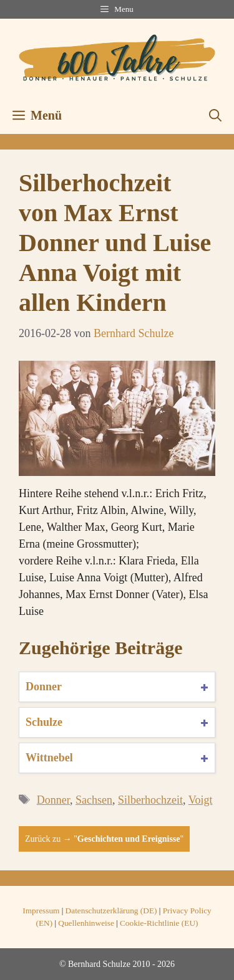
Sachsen (94, 800)
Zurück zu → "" (104, 839)
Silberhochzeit (150, 800)
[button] (215, 115)
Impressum (41, 911)
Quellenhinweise (86, 923)
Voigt (201, 800)
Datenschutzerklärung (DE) (111, 911)
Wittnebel (49, 758)
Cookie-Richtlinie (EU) (159, 923)
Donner (44, 687)
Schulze (44, 722)
